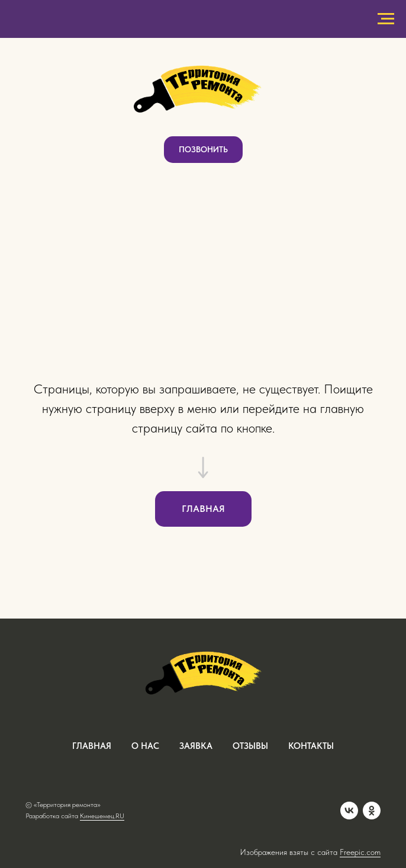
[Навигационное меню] (386, 19)
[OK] (372, 811)
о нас (145, 746)
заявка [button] (196, 746)
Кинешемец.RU (102, 816)
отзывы (250, 746)
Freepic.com (360, 852)
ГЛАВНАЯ (92, 746)
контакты (311, 746)
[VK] (349, 811)
